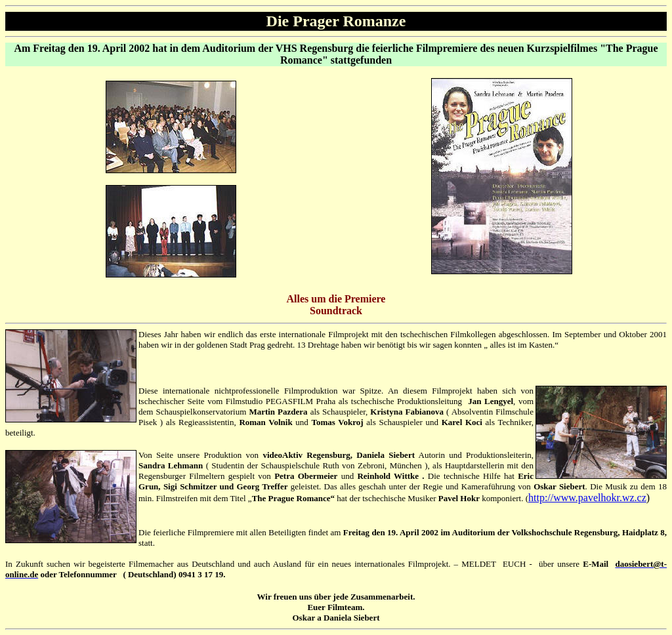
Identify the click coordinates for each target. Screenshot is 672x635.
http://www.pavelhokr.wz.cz (587, 498)
